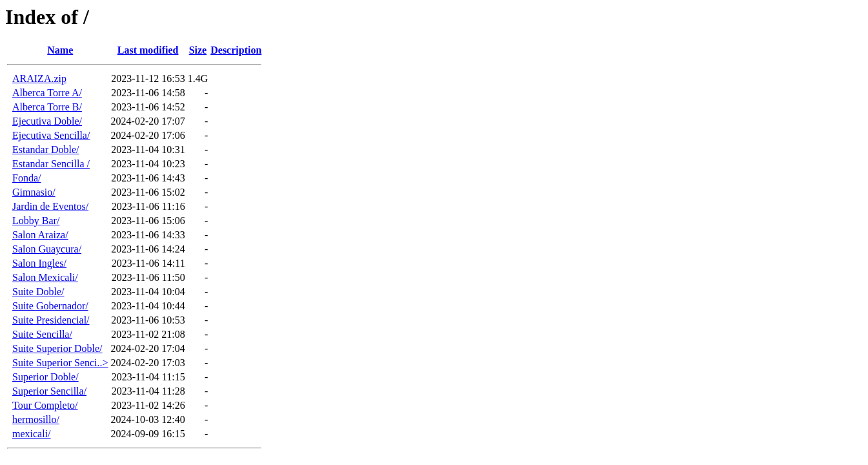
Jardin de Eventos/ (50, 206)
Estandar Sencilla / (51, 164)
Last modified (148, 50)
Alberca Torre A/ (47, 93)
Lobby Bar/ (36, 221)
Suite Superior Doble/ (57, 348)
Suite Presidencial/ (51, 320)
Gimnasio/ (34, 192)
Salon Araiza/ (40, 235)
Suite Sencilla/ (42, 334)
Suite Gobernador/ (50, 306)
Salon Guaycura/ (47, 249)
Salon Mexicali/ (45, 277)
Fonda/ (26, 178)
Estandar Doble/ (46, 150)
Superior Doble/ (45, 377)
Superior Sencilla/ (49, 391)
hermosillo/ (36, 419)
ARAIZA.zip (39, 78)
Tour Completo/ (45, 405)
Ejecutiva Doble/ (47, 121)
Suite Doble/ (38, 292)
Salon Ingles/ (39, 263)
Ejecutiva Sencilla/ (51, 135)
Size (198, 50)
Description (236, 50)
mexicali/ (32, 434)
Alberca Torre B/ (47, 107)
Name (60, 50)
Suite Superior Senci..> (60, 363)
